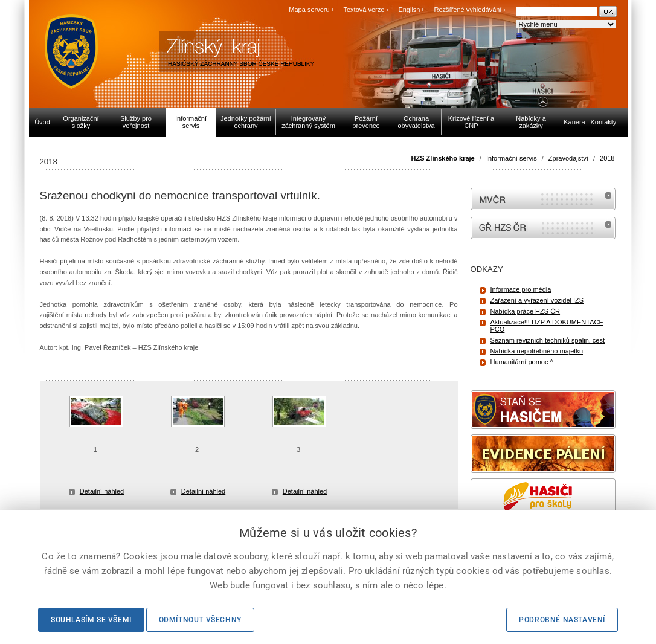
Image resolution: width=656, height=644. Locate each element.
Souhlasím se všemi (91, 620)
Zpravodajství (568, 158)
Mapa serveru (309, 10)
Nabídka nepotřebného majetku (537, 351)
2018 (607, 158)
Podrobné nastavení (562, 620)
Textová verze (364, 10)
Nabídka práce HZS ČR (526, 311)
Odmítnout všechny (200, 620)
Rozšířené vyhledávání (468, 10)
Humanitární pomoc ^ (522, 362)
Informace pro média (521, 289)
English (409, 10)
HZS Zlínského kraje (443, 158)
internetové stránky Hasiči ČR (543, 228)
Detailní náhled (102, 491)
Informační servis (512, 158)
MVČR (543, 199)
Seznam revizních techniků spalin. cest (548, 340)
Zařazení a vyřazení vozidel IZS (537, 300)
